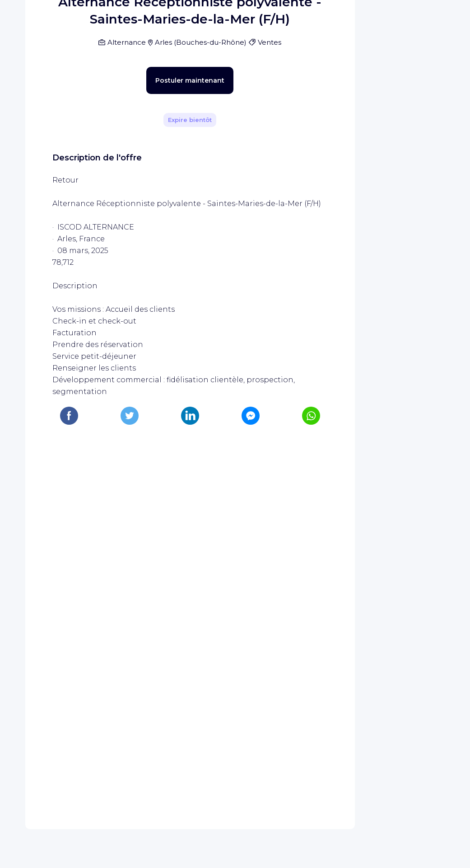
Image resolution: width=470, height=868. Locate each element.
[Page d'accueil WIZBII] (44, 19)
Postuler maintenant (174, 333)
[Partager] (316, 175)
